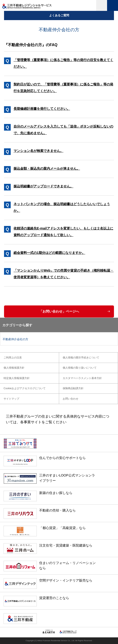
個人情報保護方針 (14, 368)
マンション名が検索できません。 (38, 151)
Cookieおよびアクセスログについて (25, 388)
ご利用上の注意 (13, 357)
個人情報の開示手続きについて (81, 357)
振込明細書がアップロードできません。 (43, 186)
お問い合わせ (71, 399)
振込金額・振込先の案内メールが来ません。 (47, 168)
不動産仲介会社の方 (15, 339)
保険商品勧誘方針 (73, 388)
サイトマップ (11, 399)
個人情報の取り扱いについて (80, 368)
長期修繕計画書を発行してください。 (42, 109)
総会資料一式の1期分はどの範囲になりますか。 (49, 253)
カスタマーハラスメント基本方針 (82, 378)
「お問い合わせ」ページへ (59, 311)
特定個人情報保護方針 (17, 378)
